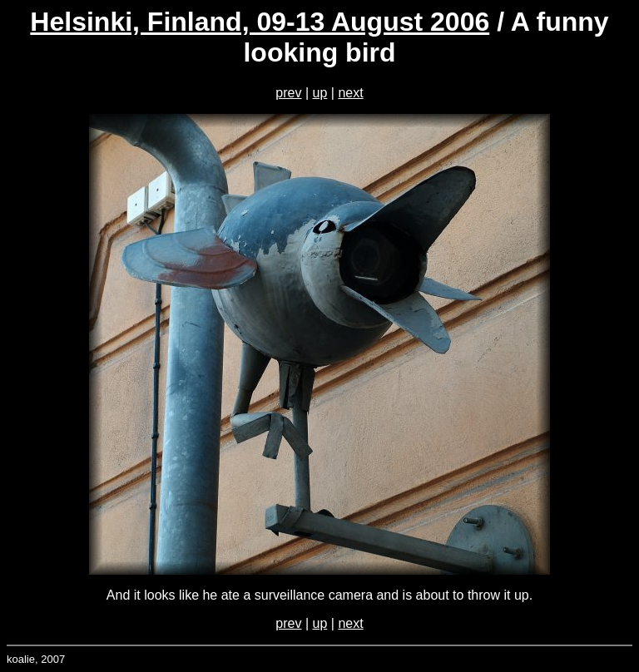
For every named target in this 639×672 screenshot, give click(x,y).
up (320, 93)
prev (288, 93)
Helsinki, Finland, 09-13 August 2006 (260, 22)
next (350, 93)
